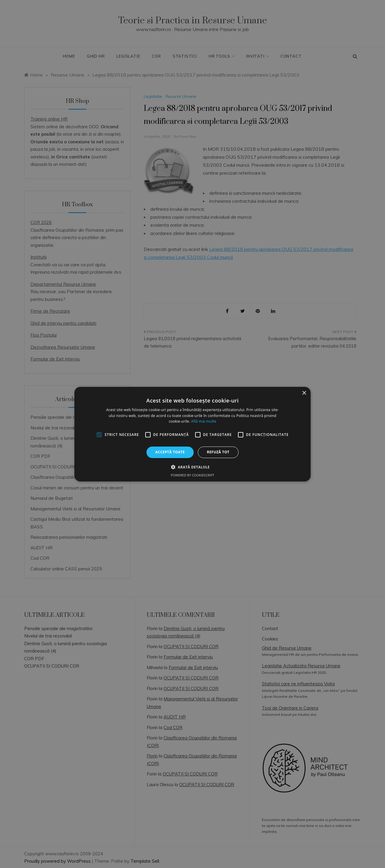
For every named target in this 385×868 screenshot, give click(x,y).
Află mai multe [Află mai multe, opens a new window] (204, 421)
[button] (192, 467)
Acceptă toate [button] (170, 452)
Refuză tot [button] (218, 452)
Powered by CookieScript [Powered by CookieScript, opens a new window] (193, 475)
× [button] (304, 393)
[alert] (192, 434)
